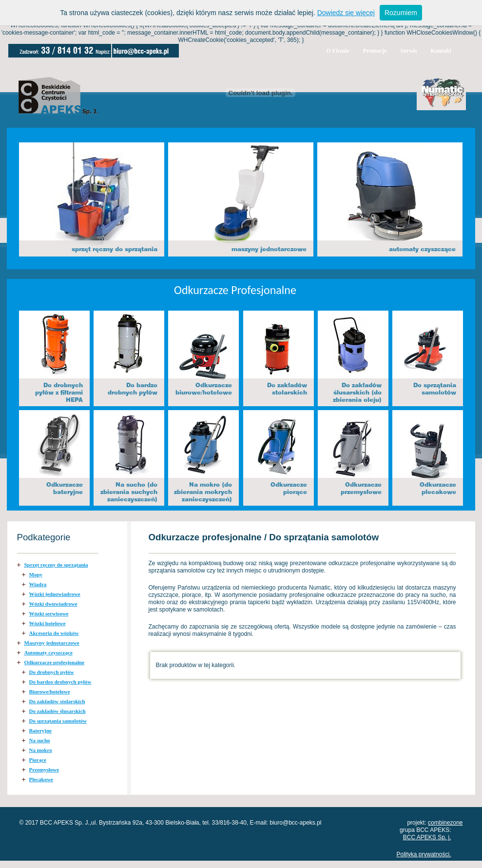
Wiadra (38, 584)
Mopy (36, 574)
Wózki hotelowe (48, 623)
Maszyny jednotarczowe (52, 643)
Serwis (409, 51)
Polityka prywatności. (424, 854)
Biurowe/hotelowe (50, 691)
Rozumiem (401, 13)
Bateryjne (40, 730)
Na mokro (41, 750)
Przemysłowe (44, 769)
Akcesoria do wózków (54, 633)
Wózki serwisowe (49, 613)
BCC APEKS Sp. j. (427, 837)
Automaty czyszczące (48, 652)
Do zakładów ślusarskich (58, 711)
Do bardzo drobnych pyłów (60, 682)
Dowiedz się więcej (346, 13)
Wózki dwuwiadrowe (53, 604)
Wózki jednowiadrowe (55, 594)
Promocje (375, 51)
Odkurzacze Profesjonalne (235, 290)
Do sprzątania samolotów (58, 721)
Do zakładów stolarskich (57, 701)
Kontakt (441, 51)
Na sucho (40, 740)
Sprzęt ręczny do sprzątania (56, 565)
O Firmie (338, 51)
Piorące (38, 760)
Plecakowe (41, 779)
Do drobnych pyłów (52, 672)
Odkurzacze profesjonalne (55, 662)
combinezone (445, 823)
